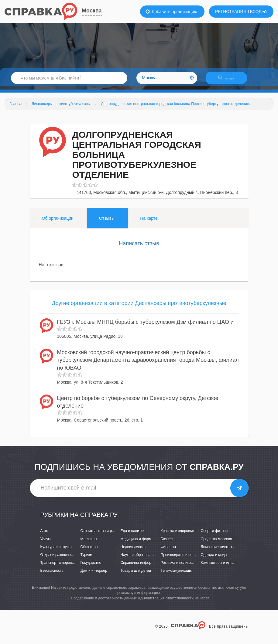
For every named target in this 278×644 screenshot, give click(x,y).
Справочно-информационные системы (153, 566)
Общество (89, 551)
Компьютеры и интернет (221, 566)
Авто (44, 535)
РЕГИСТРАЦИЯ (231, 12)
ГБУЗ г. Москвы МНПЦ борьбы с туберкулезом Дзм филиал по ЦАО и (145, 326)
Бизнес (167, 543)
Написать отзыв (139, 247)
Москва (92, 11)
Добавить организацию (171, 12)
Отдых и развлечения (59, 558)
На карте (149, 222)
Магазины (89, 543)
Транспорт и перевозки (60, 566)
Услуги (46, 543)
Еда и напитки (133, 535)
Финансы (168, 551)
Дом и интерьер (94, 574)
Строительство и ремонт (101, 535)
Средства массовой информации (229, 543)
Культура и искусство (58, 551)
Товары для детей (136, 574)
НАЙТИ (229, 80)
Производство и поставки (182, 558)
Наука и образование (139, 558)
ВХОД (258, 12)
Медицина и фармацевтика (144, 543)
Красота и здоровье (177, 535)
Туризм (87, 558)
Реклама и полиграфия (180, 566)
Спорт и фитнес (214, 535)
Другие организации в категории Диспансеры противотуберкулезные (139, 307)
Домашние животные (219, 551)
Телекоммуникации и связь (184, 574)
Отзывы (107, 222)
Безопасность (52, 574)
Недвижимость (133, 551)
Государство (91, 566)
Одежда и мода (214, 558)
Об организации (58, 222)
